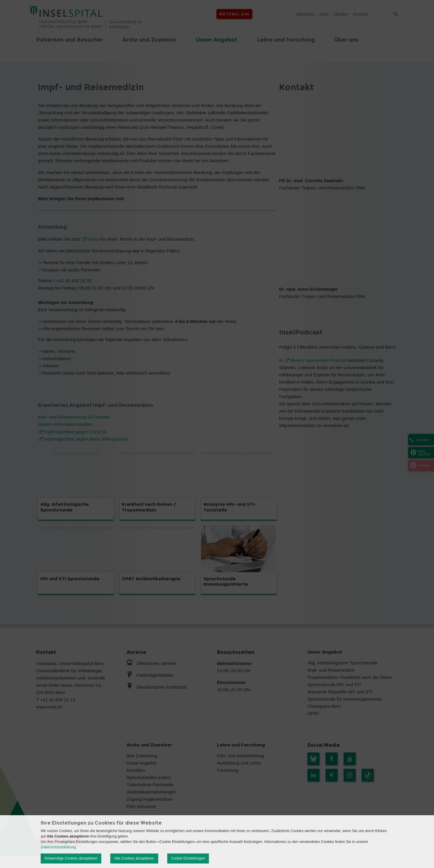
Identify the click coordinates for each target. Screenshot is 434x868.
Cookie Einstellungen (188, 858)
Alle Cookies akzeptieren (134, 858)
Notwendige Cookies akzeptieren (71, 858)
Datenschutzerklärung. (59, 847)
